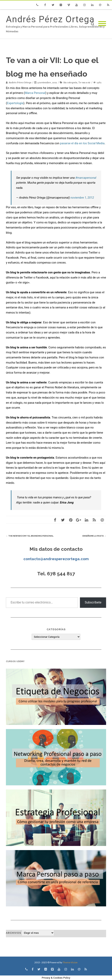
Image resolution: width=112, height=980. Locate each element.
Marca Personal (35, 93)
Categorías (56, 629)
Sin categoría (70, 82)
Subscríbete (93, 602)
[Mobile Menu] (102, 24)
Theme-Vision (70, 962)
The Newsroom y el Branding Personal (30, 536)
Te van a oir (84, 82)
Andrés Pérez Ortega (50, 19)
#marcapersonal (86, 178)
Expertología (15, 103)
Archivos (13, 933)
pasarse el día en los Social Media (82, 143)
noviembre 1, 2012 (82, 198)
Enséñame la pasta (94, 536)
